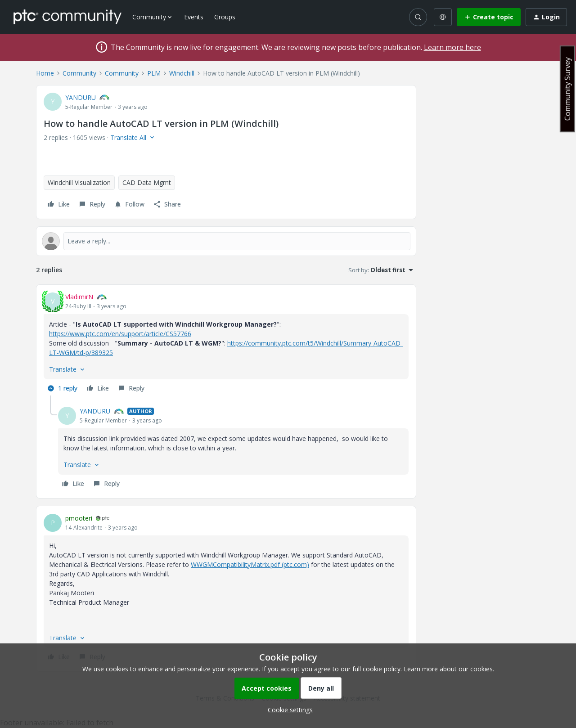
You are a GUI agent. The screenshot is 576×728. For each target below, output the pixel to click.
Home (45, 73)
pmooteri (79, 518)
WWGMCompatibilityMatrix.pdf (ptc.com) (250, 564)
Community (79, 73)
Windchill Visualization (79, 182)
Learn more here (452, 47)
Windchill (182, 73)
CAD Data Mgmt (147, 182)
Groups (225, 17)
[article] (226, 344)
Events (194, 17)
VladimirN (79, 297)
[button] (489, 17)
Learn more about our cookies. (449, 669)
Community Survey (567, 89)
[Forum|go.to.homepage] (67, 17)
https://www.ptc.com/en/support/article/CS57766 (120, 334)
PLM (154, 73)
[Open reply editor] (226, 241)
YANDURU (81, 97)
